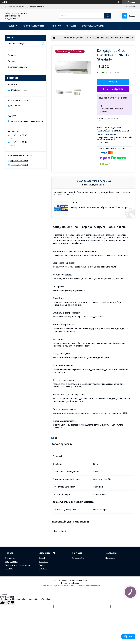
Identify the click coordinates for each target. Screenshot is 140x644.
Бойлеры (9, 569)
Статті (11, 49)
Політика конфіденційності (89, 586)
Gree (87, 38)
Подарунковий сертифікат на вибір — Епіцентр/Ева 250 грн (99, 207)
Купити (113, 82)
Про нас (56, 26)
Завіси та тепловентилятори (18, 565)
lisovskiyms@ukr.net (19, 165)
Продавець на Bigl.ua (70, 583)
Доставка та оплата (93, 26)
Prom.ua (83, 580)
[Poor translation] (10, 603)
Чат (128, 637)
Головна (12, 26)
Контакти (71, 26)
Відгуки (11, 61)
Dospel (42, 558)
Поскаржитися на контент (66, 586)
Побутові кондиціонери (72, 38)
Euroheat (42, 565)
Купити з (113, 89)
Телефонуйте (78, 558)
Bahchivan (43, 562)
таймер (69, 275)
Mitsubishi (43, 569)
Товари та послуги (33, 26)
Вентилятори (11, 558)
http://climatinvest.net (19, 161)
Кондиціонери (11, 562)
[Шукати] (107, 16)
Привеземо (110, 558)
